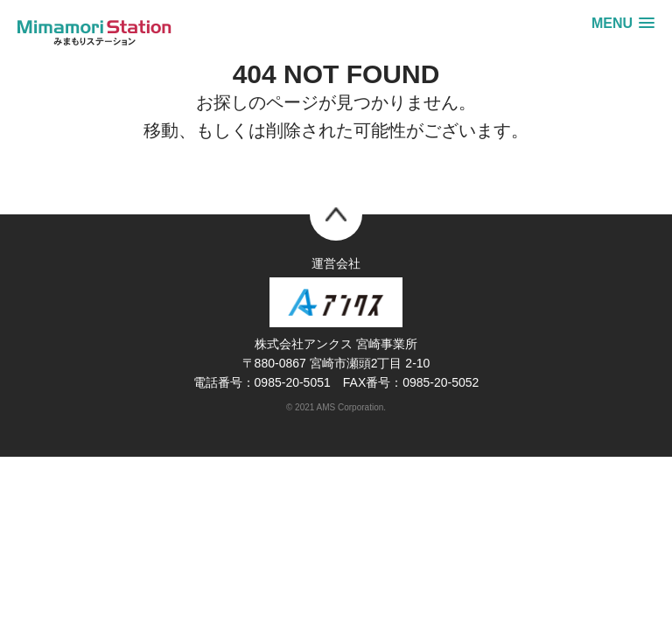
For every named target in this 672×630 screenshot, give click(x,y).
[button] (623, 23)
